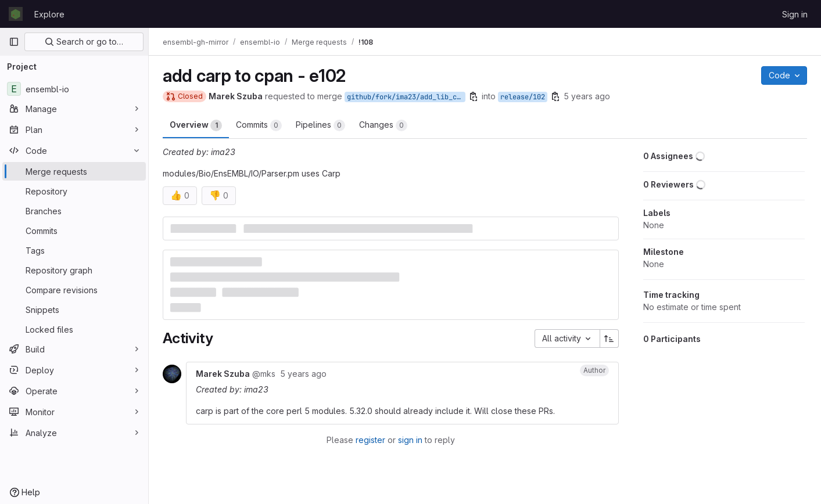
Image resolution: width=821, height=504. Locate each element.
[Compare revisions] (74, 290)
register (370, 440)
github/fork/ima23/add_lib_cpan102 (406, 97)
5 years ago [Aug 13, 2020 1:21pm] (587, 96)
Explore (49, 14)
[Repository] (74, 191)
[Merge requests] (74, 171)
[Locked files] (74, 329)
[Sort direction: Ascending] (610, 339)
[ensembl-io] (74, 89)
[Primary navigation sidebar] (14, 42)
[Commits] (74, 231)
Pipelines (320, 125)
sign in (410, 440)
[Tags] (74, 250)
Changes (383, 125)
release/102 (523, 97)
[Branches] (74, 211)
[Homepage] (16, 14)
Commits (259, 125)
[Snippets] (74, 309)
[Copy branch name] (474, 96)
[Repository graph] (74, 270)
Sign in (795, 14)
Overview (196, 125)
